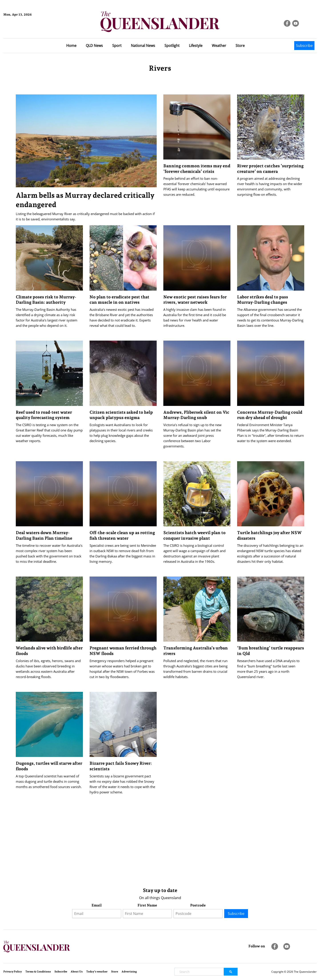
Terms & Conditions (38, 972)
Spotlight (172, 46)
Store (240, 46)
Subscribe (304, 46)
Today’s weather (97, 972)
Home (71, 46)
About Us (77, 972)
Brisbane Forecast (25, 30)
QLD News (94, 46)
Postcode (198, 905)
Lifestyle (196, 46)
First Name (147, 905)
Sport (117, 46)
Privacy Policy (13, 972)
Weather (219, 46)
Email (97, 905)
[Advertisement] (149, 849)
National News (143, 46)
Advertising (129, 972)
